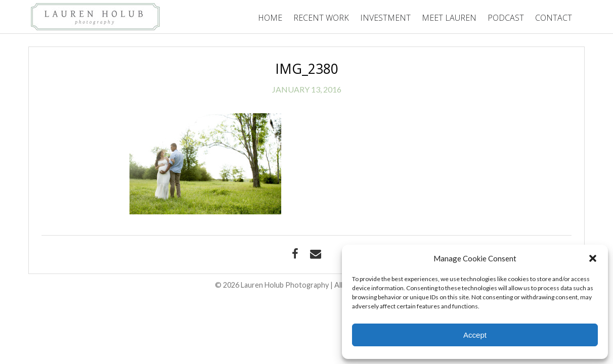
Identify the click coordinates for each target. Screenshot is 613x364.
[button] (593, 258)
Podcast (506, 18)
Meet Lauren (449, 18)
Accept (475, 335)
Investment (385, 18)
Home (270, 18)
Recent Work (321, 18)
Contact (554, 18)
